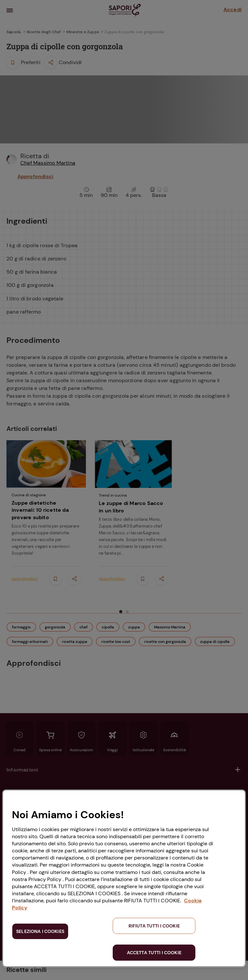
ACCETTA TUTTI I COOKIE (154, 953)
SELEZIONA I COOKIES (40, 931)
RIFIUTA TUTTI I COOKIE (154, 926)
